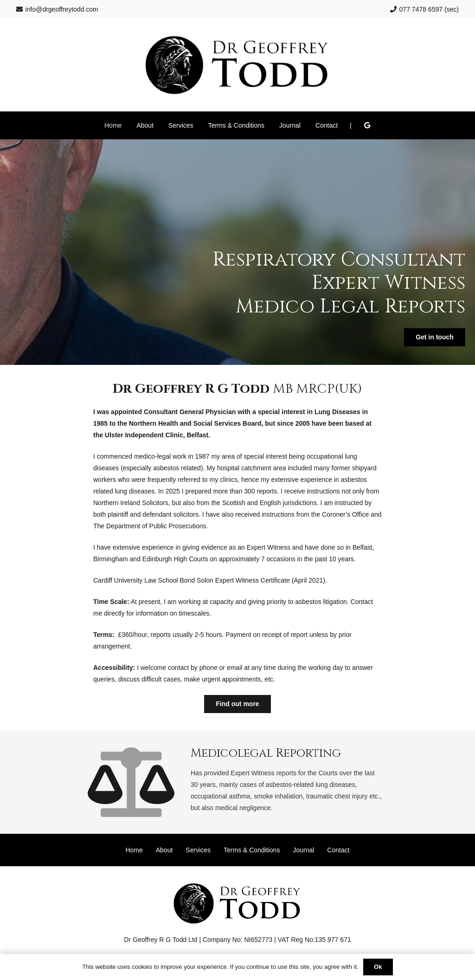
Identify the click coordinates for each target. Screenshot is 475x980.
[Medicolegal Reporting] (142, 782)
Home (134, 850)
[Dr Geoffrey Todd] (238, 65)
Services (198, 850)
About (164, 850)
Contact (338, 850)
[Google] (367, 125)
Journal (303, 850)
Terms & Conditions (252, 850)
